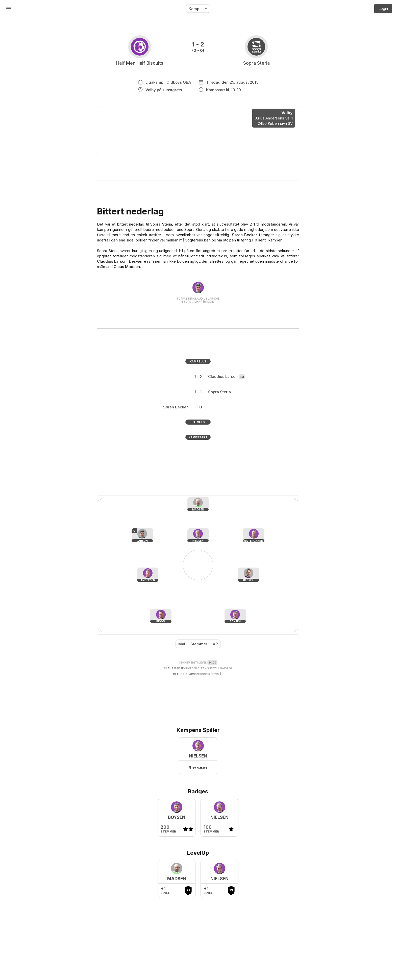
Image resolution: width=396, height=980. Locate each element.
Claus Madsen (127, 267)
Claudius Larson (112, 261)
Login (383, 8)
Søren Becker (245, 235)
